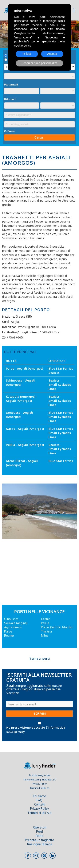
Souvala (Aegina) (16, 623)
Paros (8, 631)
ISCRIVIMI (40, 713)
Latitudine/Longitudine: (20, 332)
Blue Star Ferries (61, 368)
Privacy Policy (40, 784)
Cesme (46, 619)
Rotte (40, 836)
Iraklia (45, 623)
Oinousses (11, 619)
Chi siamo (39, 796)
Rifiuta (27, 54)
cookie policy (23, 46)
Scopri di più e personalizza (39, 63)
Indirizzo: (9, 327)
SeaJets (54, 373)
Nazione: (8, 316)
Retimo (9, 636)
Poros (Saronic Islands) (57, 627)
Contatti (40, 804)
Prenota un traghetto (40, 840)
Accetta (52, 54)
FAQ (39, 800)
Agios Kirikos (13, 627)
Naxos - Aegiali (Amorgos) (25, 429)
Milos (45, 636)
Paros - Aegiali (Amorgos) (24, 368)
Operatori (40, 827)
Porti (39, 832)
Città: (6, 322)
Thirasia (46, 631)
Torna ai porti (39, 659)
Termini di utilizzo (39, 788)
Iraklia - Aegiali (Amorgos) (25, 445)
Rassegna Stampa (40, 844)
